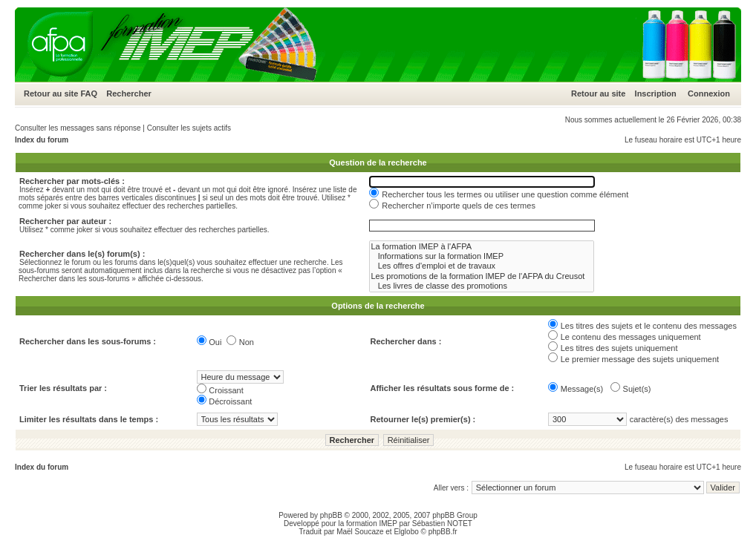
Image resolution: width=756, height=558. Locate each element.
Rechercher (129, 93)
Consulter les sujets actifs (189, 128)
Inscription (656, 93)
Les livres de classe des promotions (482, 286)
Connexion (709, 93)
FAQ (89, 93)
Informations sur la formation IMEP (482, 256)
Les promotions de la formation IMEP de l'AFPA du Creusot (482, 276)
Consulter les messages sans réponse (78, 128)
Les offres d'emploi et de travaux (482, 266)
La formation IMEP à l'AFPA (482, 247)
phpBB (331, 515)
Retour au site (51, 93)
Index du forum (42, 140)
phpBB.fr (443, 532)
